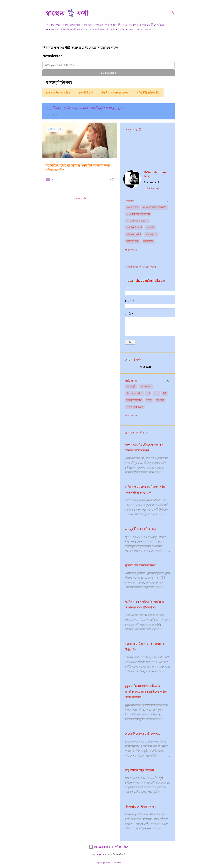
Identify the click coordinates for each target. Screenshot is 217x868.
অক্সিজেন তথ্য (132, 241)
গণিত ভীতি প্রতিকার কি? (148, 93)
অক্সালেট (150, 227)
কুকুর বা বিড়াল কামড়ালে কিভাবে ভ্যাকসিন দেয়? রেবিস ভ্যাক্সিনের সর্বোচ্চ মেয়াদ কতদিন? (146, 692)
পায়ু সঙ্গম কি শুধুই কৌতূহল (139, 770)
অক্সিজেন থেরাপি (134, 234)
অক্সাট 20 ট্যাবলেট (134, 227)
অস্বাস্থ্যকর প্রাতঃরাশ (135, 407)
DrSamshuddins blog (155, 174)
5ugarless (96, 855)
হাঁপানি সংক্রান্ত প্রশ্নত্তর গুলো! (115, 93)
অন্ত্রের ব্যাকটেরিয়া (134, 400)
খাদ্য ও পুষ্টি (131, 387)
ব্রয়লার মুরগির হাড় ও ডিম (58, 93)
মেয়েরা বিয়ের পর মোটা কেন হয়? (143, 734)
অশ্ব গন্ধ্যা (160, 400)
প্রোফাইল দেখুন (152, 188)
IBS (164, 393)
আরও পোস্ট (80, 198)
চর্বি (148, 393)
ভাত (156, 393)
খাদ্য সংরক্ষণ (146, 387)
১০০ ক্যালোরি (132, 207)
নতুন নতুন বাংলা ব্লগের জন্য (109, 863)
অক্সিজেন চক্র (151, 234)
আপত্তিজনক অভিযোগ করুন (140, 267)
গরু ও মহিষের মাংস (134, 393)
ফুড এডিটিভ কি (86, 93)
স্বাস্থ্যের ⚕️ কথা (67, 13)
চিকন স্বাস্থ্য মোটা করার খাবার (140, 807)
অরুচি (149, 400)
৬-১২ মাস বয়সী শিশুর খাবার (138, 214)
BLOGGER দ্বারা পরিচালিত (109, 847)
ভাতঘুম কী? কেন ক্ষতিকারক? (140, 529)
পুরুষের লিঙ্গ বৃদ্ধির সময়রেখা (140, 565)
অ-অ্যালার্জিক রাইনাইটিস (137, 221)
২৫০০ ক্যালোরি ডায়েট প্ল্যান (155, 207)
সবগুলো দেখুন (52, 115)
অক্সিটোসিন (148, 241)
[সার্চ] (172, 12)
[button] (112, 180)
